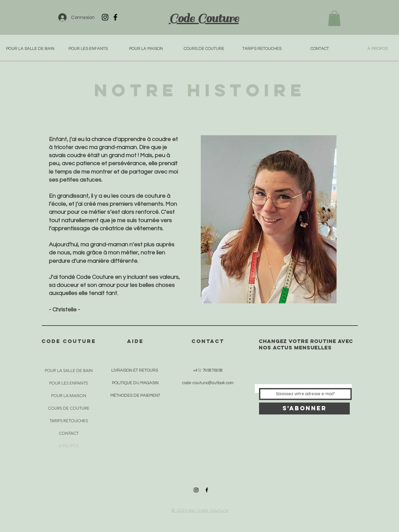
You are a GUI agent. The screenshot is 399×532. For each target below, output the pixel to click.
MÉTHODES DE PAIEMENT (135, 395)
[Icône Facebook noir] (115, 17)
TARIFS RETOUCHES (69, 421)
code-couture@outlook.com (208, 383)
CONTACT (69, 433)
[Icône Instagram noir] (105, 17)
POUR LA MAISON (69, 396)
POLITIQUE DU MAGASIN (135, 383)
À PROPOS (69, 446)
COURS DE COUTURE (69, 408)
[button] (334, 18)
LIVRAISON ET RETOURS (135, 370)
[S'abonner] (304, 408)
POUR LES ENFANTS (69, 383)
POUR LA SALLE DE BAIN (69, 370)
